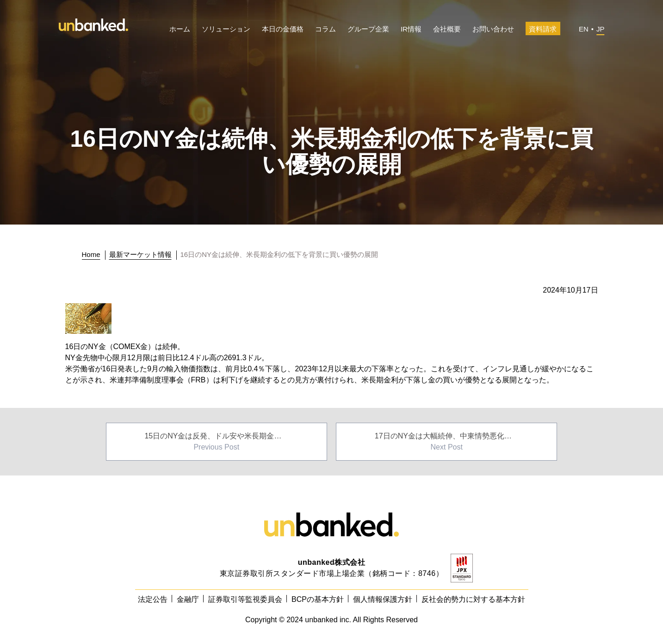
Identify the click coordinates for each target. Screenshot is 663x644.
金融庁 (188, 599)
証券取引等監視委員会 (245, 599)
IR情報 (411, 29)
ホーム (180, 29)
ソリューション (226, 29)
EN (584, 29)
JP (601, 29)
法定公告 (153, 599)
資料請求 (543, 29)
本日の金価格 (283, 29)
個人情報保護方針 (383, 599)
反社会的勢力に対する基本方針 (473, 599)
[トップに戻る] (94, 255)
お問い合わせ (493, 29)
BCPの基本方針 (318, 599)
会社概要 (447, 29)
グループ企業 (368, 29)
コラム (325, 29)
